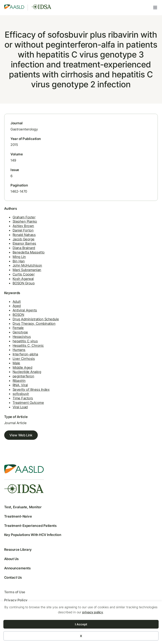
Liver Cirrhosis (24, 359)
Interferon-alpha (25, 354)
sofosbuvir (21, 394)
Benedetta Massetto (29, 252)
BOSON (18, 315)
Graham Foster (24, 217)
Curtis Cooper (24, 274)
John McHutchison (27, 265)
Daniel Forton (23, 230)
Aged (17, 306)
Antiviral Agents (25, 310)
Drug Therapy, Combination (34, 323)
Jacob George (24, 239)
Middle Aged (22, 367)
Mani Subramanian (27, 270)
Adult (17, 301)
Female (18, 328)
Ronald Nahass (24, 235)
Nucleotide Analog (27, 372)
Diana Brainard (24, 248)
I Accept (81, 624)
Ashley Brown (23, 226)
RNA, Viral (20, 385)
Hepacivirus (22, 337)
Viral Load (20, 407)
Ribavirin (19, 381)
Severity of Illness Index (31, 389)
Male (16, 363)
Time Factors (23, 398)
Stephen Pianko (25, 221)
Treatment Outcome (28, 403)
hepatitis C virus (25, 341)
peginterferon (23, 376)
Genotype (20, 332)
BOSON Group (24, 283)
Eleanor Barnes (24, 243)
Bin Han (19, 261)
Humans (19, 350)
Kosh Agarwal (23, 279)
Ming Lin (19, 257)
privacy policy (93, 612)
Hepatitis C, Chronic (28, 345)
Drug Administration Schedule (36, 319)
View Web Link (21, 435)
